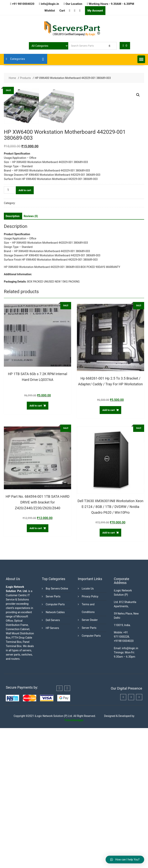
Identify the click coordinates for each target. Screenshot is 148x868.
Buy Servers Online (57, 728)
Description (13, 356)
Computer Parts (55, 744)
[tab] (13, 356)
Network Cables (55, 752)
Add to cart (25, 330)
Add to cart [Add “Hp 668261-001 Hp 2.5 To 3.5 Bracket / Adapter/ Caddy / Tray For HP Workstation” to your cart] (109, 550)
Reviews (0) (31, 356)
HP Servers (52, 768)
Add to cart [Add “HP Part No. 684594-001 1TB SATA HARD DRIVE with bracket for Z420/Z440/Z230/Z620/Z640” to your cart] (36, 668)
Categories (15, 59)
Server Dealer (90, 760)
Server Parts (53, 736)
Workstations (24, 343)
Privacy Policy (90, 736)
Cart (62, 11)
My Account (95, 11)
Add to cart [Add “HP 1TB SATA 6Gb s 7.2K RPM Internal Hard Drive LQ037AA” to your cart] (36, 546)
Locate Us (88, 728)
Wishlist (50, 11)
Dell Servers (53, 760)
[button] (141, 59)
